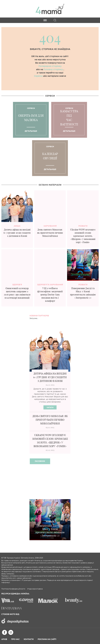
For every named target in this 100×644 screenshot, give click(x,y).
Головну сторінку (54, 69)
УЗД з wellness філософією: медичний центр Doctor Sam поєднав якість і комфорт (50, 295)
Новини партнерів (39, 316)
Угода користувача (35, 589)
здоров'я (17, 285)
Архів (4, 639)
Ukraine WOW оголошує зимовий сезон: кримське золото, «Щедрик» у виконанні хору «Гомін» (83, 236)
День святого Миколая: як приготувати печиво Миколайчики (50, 233)
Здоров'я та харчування (50, 285)
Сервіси (39, 76)
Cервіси (50, 96)
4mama (50, 9)
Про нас (15, 639)
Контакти (29, 639)
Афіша (17, 226)
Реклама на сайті (47, 639)
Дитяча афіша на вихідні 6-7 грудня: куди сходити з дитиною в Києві (17, 233)
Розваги (83, 226)
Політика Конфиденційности (13, 589)
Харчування (50, 226)
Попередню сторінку (50, 66)
